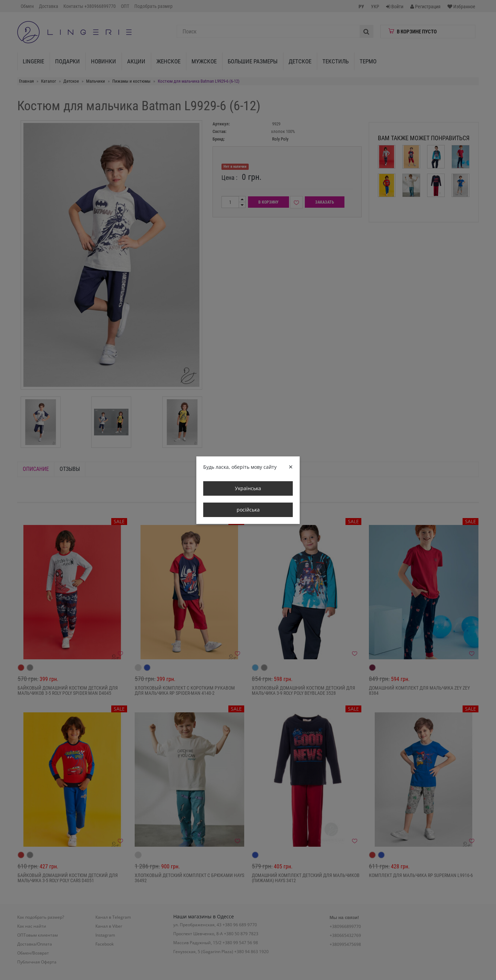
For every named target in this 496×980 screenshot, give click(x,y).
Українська (248, 488)
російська (248, 510)
